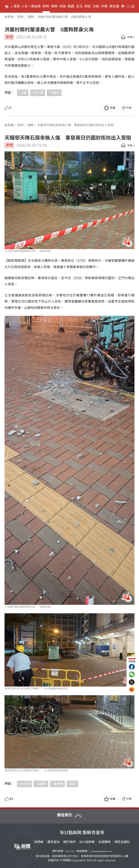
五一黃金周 (33, 6)
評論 (62, 6)
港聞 (9, 37)
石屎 (73, 784)
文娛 (96, 6)
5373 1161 (70, 851)
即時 (46, 6)
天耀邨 (42, 784)
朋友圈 (114, 6)
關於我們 (69, 842)
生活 (79, 6)
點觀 (71, 6)
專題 (124, 6)
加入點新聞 (87, 842)
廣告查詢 (53, 842)
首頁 (17, 6)
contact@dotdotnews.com (101, 851)
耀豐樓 (58, 784)
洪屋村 (55, 93)
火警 (24, 93)
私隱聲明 (104, 842)
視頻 (54, 6)
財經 (88, 6)
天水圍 (38, 93)
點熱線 (39, 842)
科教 (104, 6)
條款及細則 (122, 842)
